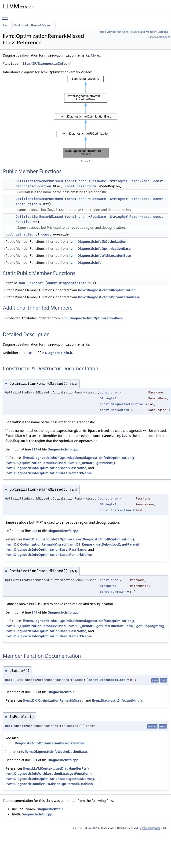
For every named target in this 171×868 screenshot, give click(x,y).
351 (34, 760)
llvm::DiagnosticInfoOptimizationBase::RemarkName (49, 473)
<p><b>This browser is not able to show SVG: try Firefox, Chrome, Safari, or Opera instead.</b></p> (86, 117)
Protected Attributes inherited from (63, 318)
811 (32, 353)
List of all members (159, 37)
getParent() (106, 463)
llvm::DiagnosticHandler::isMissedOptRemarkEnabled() (50, 784)
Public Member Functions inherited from (65, 241)
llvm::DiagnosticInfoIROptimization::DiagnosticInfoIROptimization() (78, 458)
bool (9, 234)
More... (96, 55)
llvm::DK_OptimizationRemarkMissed (36, 463)
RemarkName (139, 181)
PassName (98, 181)
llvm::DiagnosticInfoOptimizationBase (100, 248)
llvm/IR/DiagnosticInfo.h (46, 64)
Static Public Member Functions (149, 32)
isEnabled (25, 234)
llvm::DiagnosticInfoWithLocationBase (100, 255)
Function (24, 222)
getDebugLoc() (108, 544)
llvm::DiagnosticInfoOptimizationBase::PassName (46, 468)
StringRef (119, 181)
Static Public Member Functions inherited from (69, 290)
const (72, 181)
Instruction (26, 204)
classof (36, 283)
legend (86, 161)
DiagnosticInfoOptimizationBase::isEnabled (50, 743)
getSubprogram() (150, 626)
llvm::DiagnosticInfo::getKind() (117, 700)
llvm (6, 25)
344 (34, 612)
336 (34, 531)
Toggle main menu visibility (6, 16)
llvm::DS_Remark (81, 463)
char (83, 181)
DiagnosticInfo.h (58, 353)
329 (34, 449)
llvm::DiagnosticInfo (85, 263)
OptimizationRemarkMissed (33, 25)
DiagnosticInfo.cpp (63, 449)
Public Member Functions (114, 32)
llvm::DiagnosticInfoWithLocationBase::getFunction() (49, 773)
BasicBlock (86, 186)
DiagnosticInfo (73, 283)
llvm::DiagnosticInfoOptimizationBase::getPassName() (50, 779)
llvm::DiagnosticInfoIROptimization (97, 241)
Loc (125, 436)
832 (34, 692)
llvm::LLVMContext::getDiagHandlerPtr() (56, 768)
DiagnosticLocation (33, 186)
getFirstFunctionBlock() (115, 626)
